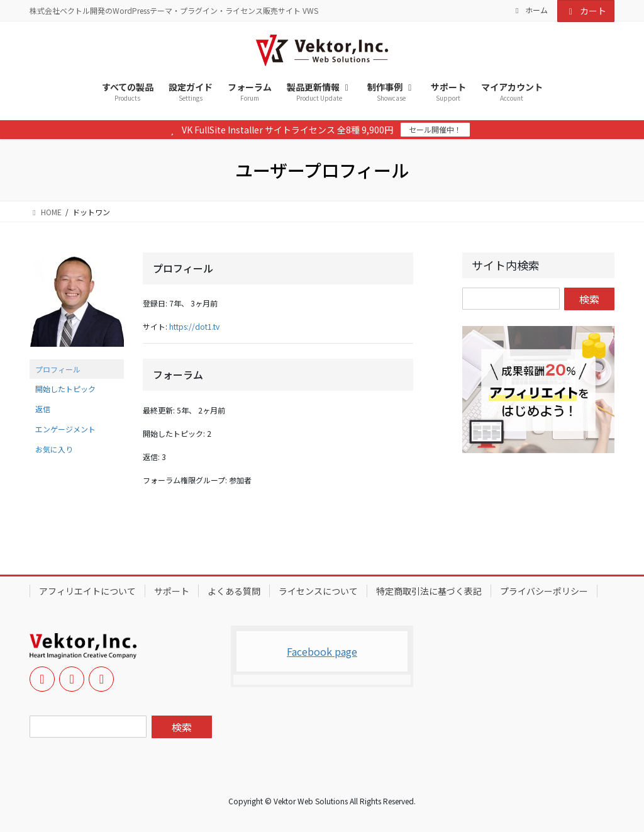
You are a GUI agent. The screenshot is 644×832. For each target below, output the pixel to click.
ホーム (530, 10)
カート (586, 11)
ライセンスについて (318, 591)
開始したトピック (65, 389)
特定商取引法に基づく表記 (429, 591)
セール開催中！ (435, 129)
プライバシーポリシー (544, 591)
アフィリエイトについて (87, 591)
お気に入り (54, 449)
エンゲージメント (65, 429)
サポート (172, 591)
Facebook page (322, 651)
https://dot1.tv (194, 326)
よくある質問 (234, 591)
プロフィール (58, 369)
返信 (43, 409)
